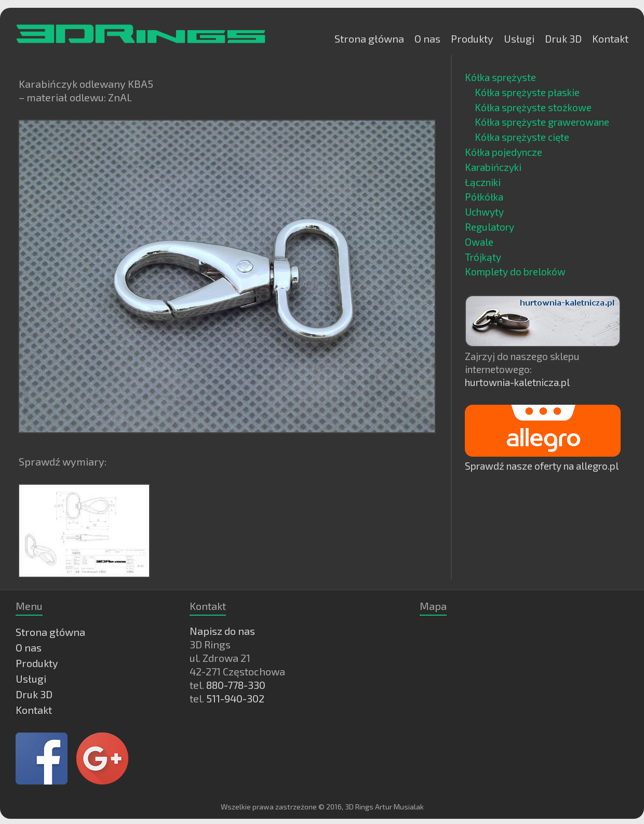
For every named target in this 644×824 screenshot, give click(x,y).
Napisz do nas (222, 631)
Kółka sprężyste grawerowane (542, 122)
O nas (427, 38)
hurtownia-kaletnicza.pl (517, 382)
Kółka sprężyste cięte (522, 137)
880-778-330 (236, 685)
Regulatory (489, 227)
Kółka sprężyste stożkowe (533, 107)
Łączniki (483, 182)
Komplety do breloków (515, 271)
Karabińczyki (493, 167)
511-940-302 (235, 698)
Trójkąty (483, 257)
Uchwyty (484, 212)
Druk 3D (563, 38)
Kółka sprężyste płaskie (527, 92)
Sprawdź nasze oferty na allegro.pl (542, 466)
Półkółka (484, 197)
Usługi (519, 38)
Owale (479, 242)
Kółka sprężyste (500, 77)
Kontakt (610, 38)
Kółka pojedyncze (504, 152)
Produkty (472, 38)
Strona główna (369, 38)
